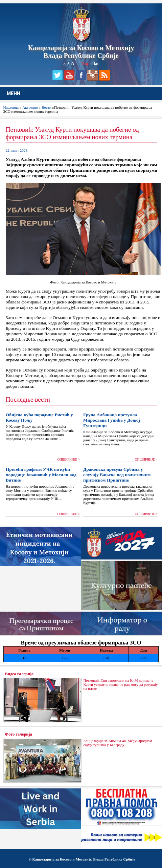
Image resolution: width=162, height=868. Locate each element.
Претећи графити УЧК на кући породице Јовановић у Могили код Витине (41, 475)
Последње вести (28, 399)
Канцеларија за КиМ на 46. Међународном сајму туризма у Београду (118, 743)
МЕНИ (14, 93)
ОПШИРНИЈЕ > (68, 460)
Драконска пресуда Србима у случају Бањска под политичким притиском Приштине (117, 475)
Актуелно (30, 107)
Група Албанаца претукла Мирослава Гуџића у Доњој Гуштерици (112, 420)
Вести (47, 107)
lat (96, 63)
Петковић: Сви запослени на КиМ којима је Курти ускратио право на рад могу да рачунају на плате (120, 684)
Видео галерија (19, 674)
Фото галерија (19, 734)
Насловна (11, 107)
